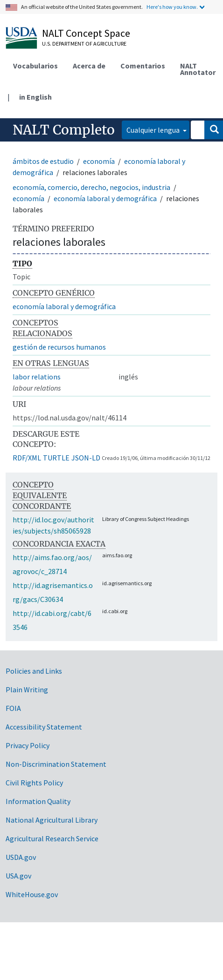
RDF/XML (27, 458)
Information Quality (38, 801)
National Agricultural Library (52, 820)
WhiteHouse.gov (32, 894)
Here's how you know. (172, 7)
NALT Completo (64, 130)
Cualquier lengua (154, 130)
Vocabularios (35, 66)
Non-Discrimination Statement (56, 764)
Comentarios (143, 66)
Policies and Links (34, 671)
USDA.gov (21, 857)
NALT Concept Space (86, 33)
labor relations (37, 377)
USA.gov (18, 876)
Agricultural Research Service (52, 838)
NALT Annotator (198, 69)
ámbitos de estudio (43, 161)
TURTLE (56, 458)
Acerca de (89, 66)
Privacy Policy (28, 745)
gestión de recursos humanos (59, 347)
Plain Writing (27, 689)
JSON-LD (86, 458)
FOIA (13, 708)
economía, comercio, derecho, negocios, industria (91, 187)
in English (35, 97)
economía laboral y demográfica (105, 198)
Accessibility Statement (44, 727)
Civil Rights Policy (34, 783)
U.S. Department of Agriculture (84, 44)
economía (99, 161)
